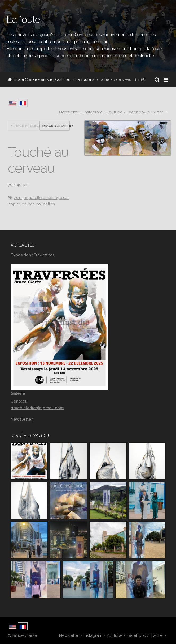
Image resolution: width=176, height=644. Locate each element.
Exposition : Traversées (33, 255)
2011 (18, 198)
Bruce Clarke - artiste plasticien (40, 79)
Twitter (157, 112)
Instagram (93, 112)
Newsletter (69, 112)
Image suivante (56, 126)
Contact (19, 401)
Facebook (137, 112)
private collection (38, 204)
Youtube (115, 112)
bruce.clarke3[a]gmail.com (37, 408)
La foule (83, 79)
